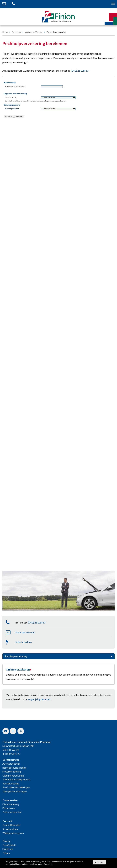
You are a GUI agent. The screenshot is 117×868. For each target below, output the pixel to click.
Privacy (6, 853)
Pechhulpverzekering (16, 656)
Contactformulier (12, 825)
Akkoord (99, 862)
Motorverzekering (12, 772)
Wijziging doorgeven (13, 833)
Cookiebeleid (9, 845)
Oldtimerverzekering (13, 776)
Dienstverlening (11, 804)
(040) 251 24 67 (80, 71)
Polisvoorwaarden (12, 812)
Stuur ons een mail (25, 632)
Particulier (16, 32)
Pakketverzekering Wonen (16, 780)
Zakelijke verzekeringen (15, 791)
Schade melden (24, 642)
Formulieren (9, 808)
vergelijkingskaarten (39, 699)
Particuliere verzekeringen (16, 787)
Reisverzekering (11, 784)
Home (5, 32)
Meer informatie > (45, 864)
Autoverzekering (11, 764)
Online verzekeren (18, 669)
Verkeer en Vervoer (34, 32)
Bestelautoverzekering (14, 768)
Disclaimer (8, 849)
